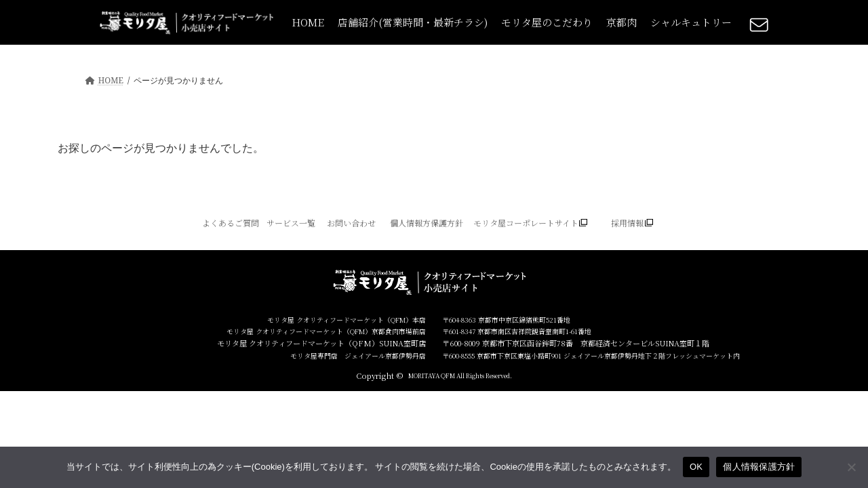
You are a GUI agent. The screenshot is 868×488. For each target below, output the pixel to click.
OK (696, 467)
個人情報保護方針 (759, 467)
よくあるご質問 (231, 223)
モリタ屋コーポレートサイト (526, 223)
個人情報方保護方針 (427, 223)
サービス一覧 (291, 223)
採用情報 (627, 223)
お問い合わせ (351, 223)
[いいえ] (851, 467)
